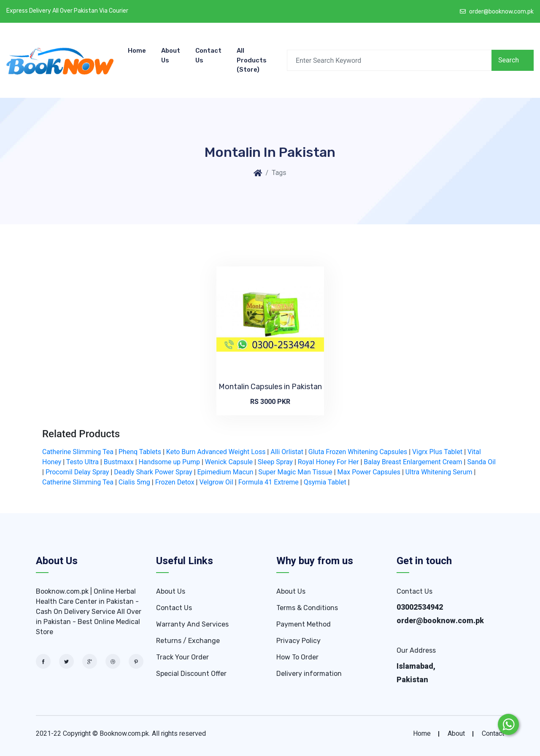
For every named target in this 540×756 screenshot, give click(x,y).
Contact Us (208, 55)
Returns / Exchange (188, 641)
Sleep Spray (275, 462)
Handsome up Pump (169, 462)
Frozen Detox (175, 482)
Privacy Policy (298, 641)
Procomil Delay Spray (77, 472)
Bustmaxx (119, 462)
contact (493, 734)
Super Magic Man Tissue (295, 472)
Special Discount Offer (191, 674)
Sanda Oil (481, 462)
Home (137, 51)
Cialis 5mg (134, 482)
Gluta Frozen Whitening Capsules (358, 452)
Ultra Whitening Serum (439, 472)
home (422, 734)
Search (509, 60)
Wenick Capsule (229, 462)
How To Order (297, 657)
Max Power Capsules (369, 472)
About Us (171, 55)
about (456, 734)
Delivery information (309, 674)
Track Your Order (182, 657)
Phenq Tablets (140, 452)
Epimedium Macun (225, 472)
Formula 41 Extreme (269, 482)
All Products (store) (252, 60)
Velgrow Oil (216, 482)
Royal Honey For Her (328, 462)
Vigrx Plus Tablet (437, 452)
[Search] (389, 60)
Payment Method (304, 624)
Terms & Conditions (307, 608)
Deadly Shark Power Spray (153, 472)
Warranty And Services (192, 624)
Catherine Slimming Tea (78, 452)
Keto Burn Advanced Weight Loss (216, 452)
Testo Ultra (82, 462)
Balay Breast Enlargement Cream (413, 462)
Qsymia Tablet (325, 482)
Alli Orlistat (287, 452)
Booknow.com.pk (124, 734)
